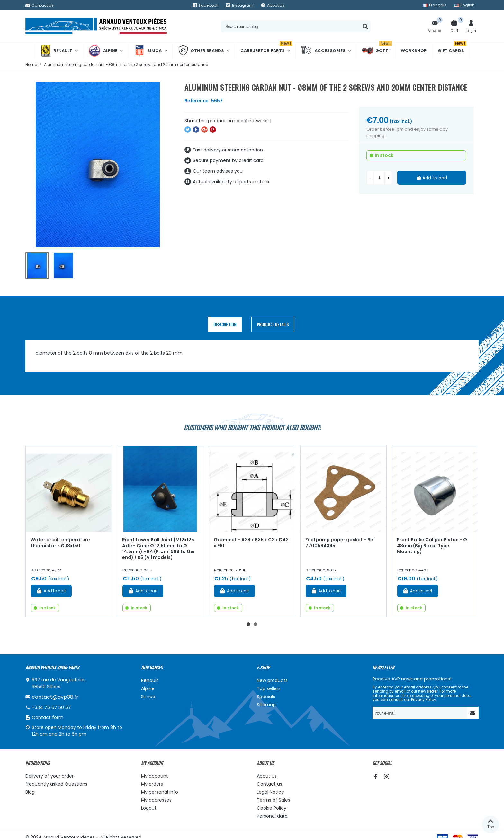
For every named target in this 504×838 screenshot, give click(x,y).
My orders (152, 784)
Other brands (201, 51)
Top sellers (269, 688)
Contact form (48, 717)
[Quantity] (379, 178)
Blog (30, 792)
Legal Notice (270, 792)
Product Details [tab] (273, 324)
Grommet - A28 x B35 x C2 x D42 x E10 (251, 543)
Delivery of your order (50, 776)
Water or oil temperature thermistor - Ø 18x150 (60, 543)
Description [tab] (225, 324)
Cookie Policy (272, 808)
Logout (149, 808)
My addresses (156, 800)
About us (267, 776)
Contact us (270, 784)
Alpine (103, 51)
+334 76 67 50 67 (51, 707)
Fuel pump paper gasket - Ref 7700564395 (340, 543)
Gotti (377, 51)
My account (155, 776)
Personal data (272, 816)
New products (272, 680)
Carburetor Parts (266, 48)
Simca (148, 51)
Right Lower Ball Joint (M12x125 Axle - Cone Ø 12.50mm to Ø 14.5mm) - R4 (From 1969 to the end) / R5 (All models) (158, 549)
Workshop (414, 51)
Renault (56, 51)
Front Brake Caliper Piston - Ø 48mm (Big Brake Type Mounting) (432, 546)
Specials (266, 697)
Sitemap (266, 705)
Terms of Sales (274, 800)
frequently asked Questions (56, 784)
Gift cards (452, 48)
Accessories (323, 51)
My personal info (160, 792)
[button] (248, 624)
